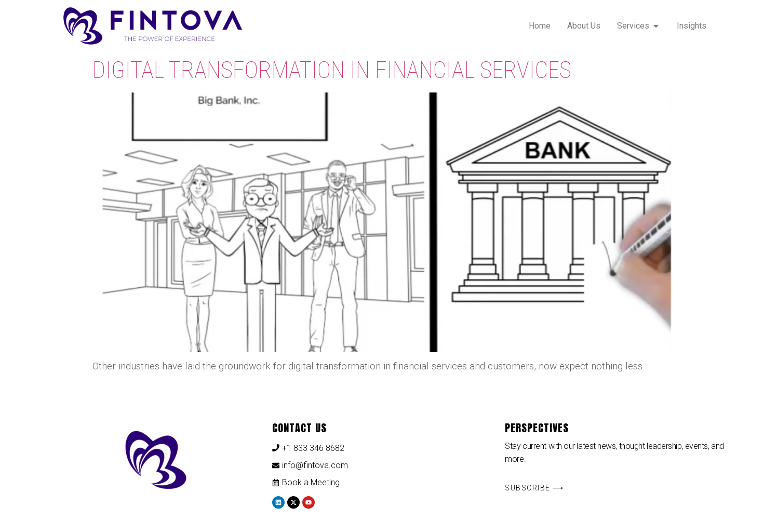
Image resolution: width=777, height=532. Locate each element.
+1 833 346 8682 (313, 448)
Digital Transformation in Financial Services (332, 70)
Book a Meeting (311, 482)
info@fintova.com (315, 465)
